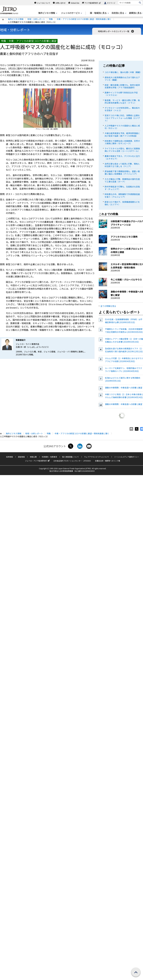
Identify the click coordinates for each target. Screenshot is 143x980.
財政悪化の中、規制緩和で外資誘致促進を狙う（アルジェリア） (122, 195)
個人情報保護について (71, 457)
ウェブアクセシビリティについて (96, 457)
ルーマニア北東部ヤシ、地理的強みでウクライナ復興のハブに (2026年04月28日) (124, 370)
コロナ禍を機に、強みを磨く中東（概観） (123, 72)
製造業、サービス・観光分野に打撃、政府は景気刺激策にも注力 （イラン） (122, 101)
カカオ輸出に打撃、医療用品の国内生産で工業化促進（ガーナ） (122, 180)
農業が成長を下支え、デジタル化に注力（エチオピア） (122, 157)
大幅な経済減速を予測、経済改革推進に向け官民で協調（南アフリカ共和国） (122, 134)
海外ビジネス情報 (16, 19)
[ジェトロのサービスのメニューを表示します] (71, 13)
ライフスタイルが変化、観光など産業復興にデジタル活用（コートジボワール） (122, 150)
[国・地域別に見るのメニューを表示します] (99, 13)
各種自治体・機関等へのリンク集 (108, 461)
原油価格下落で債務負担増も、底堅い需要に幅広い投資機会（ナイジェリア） (122, 173)
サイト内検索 (118, 1)
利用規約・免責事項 (49, 457)
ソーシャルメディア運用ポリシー (127, 457)
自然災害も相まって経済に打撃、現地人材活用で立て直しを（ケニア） (122, 165)
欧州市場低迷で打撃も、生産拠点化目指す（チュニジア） (122, 188)
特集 (51, 19)
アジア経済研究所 (93, 3)
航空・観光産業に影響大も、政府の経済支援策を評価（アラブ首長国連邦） (122, 86)
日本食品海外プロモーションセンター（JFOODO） (73, 461)
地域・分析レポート (36, 19)
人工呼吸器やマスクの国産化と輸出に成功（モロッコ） (122, 127)
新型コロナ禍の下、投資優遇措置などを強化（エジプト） (122, 203)
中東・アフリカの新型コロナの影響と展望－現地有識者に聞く (84, 19)
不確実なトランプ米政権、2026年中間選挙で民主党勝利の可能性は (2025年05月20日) (124, 330)
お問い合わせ (60, 3)
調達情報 (21, 457)
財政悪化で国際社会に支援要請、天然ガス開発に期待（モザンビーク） (122, 142)
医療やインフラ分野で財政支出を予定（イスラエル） (121, 94)
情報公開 (33, 457)
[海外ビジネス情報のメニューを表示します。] (47, 13)
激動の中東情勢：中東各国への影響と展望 (124, 388)
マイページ (111, 3)
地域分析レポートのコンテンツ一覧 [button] (116, 31)
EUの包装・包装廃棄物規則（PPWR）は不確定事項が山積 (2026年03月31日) (124, 321)
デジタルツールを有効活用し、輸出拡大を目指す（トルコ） (122, 109)
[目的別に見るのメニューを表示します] (119, 13)
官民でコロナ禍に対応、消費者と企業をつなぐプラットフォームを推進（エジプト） (122, 118)
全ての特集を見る (108, 306)
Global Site (75, 3)
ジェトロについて (44, 3)
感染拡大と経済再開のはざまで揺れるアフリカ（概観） (122, 79)
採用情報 (9, 457)
